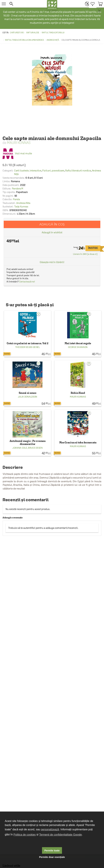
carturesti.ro (17, 33)
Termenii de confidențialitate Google (60, 835)
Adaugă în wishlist (52, 232)
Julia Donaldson (28, 397)
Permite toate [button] (52, 851)
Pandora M (18, 189)
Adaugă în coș (52, 224)
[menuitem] (86, 4)
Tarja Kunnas (21, 206)
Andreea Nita (23, 203)
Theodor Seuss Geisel (28, 347)
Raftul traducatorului (53, 33)
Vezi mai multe (17, 153)
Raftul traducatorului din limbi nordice (24, 40)
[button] (27, 4)
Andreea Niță (53, 40)
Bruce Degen (35, 448)
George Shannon (78, 347)
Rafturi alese (33, 33)
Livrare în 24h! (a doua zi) (85, 254)
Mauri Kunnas (19, 143)
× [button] (99, 11)
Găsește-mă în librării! (52, 262)
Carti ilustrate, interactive (28, 171)
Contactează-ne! (27, 282)
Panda (16, 199)
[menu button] (4, 4)
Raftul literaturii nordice (78, 171)
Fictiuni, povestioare (53, 171)
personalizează (50, 829)
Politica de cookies (25, 835)
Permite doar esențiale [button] (52, 857)
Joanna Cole (20, 448)
